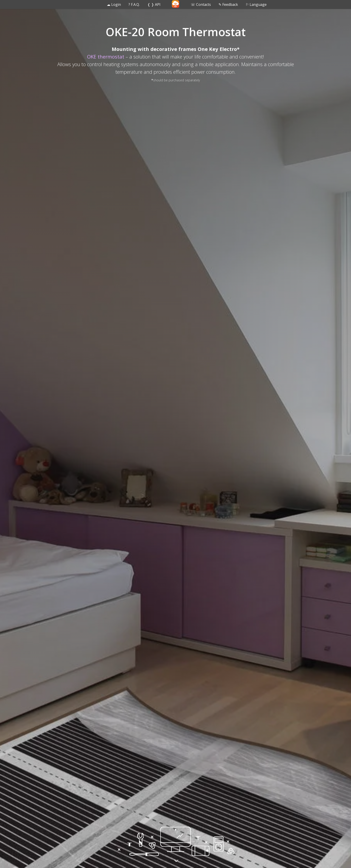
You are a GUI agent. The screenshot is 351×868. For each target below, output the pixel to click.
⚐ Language (256, 4)
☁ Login (114, 4)
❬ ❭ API (154, 4)
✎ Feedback (228, 4)
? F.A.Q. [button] (134, 4)
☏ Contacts (201, 4)
